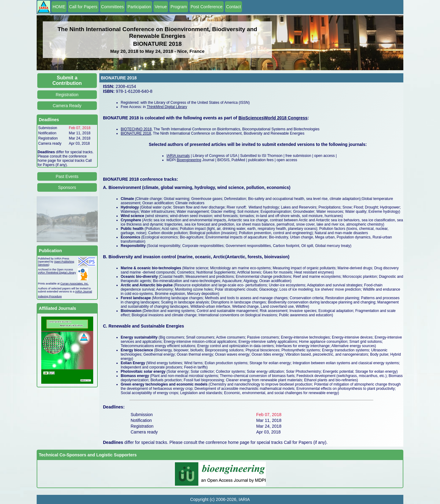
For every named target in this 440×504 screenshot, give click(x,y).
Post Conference (207, 7)
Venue (161, 7)
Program (179, 7)
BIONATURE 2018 (136, 133)
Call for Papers (83, 7)
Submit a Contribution (67, 80)
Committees (113, 7)
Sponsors (67, 187)
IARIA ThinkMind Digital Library (57, 273)
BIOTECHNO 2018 (136, 129)
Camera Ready (67, 106)
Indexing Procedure (50, 296)
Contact (233, 7)
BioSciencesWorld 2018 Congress (273, 118)
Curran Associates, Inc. (75, 284)
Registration (67, 95)
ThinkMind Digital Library (167, 107)
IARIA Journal (84, 292)
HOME (59, 7)
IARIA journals (178, 156)
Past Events (67, 176)
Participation (139, 7)
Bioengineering (189, 160)
